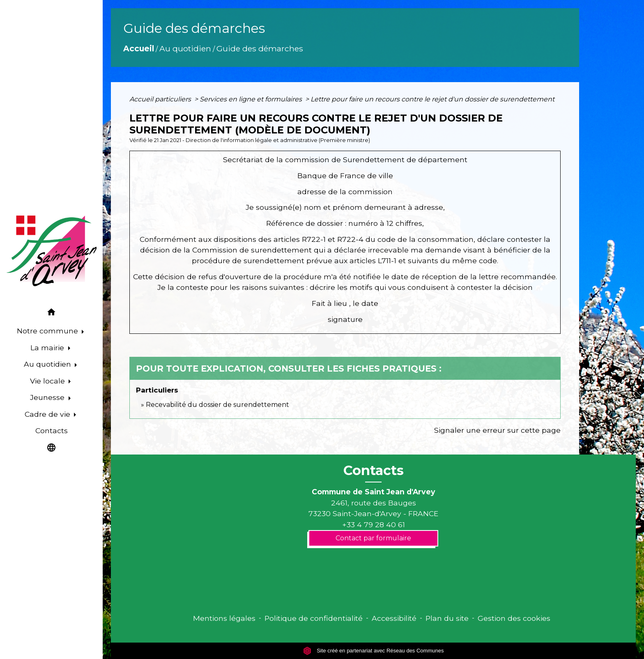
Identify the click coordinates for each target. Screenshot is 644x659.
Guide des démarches (260, 48)
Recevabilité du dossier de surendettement (217, 405)
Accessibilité (394, 618)
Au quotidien (185, 48)
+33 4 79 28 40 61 (374, 525)
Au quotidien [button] (48, 364)
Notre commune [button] (48, 331)
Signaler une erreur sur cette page (497, 430)
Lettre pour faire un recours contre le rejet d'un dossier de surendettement (432, 99)
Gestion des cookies (514, 618)
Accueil (139, 48)
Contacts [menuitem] (52, 431)
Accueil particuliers (161, 99)
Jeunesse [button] (48, 397)
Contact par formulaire (373, 538)
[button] (51, 313)
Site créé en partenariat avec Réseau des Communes (374, 651)
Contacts (374, 471)
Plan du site (447, 618)
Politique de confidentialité (314, 618)
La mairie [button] (48, 348)
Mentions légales (224, 618)
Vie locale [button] (48, 381)
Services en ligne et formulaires (252, 99)
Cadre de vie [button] (48, 414)
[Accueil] (51, 251)
